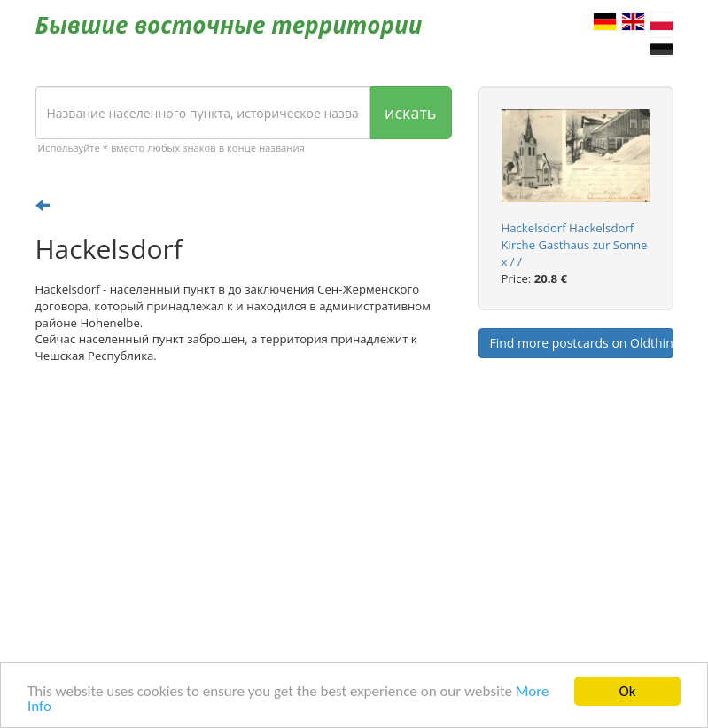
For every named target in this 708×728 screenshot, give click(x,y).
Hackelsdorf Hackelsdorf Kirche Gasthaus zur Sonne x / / (575, 245)
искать (410, 113)
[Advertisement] (244, 515)
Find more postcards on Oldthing (582, 343)
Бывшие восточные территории (229, 25)
